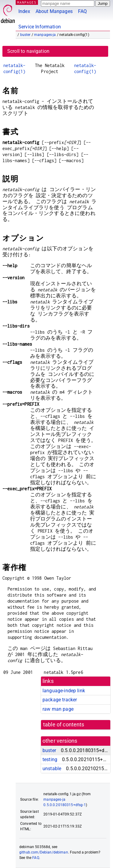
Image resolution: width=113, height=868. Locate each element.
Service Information (40, 27)
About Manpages (54, 11)
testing (50, 759)
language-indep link (64, 691)
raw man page (58, 709)
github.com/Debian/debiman (44, 852)
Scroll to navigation (28, 51)
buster (25, 35)
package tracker (60, 700)
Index (24, 11)
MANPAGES (27, 2)
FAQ (82, 11)
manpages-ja (45, 35)
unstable (52, 769)
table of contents (64, 725)
